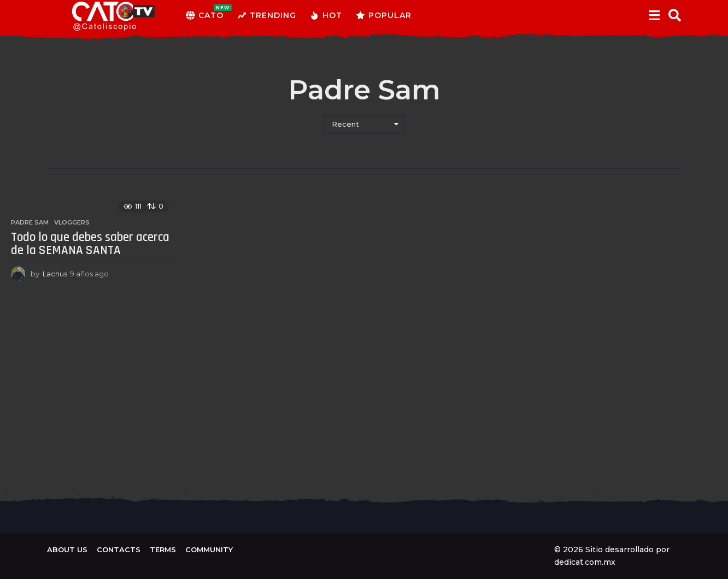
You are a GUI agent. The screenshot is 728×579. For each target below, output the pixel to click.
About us (67, 550)
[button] (654, 15)
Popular (384, 15)
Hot (326, 15)
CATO (205, 15)
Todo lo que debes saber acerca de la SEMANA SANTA (90, 244)
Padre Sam (30, 222)
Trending (267, 15)
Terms (163, 550)
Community (209, 550)
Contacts (119, 550)
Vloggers (72, 222)
